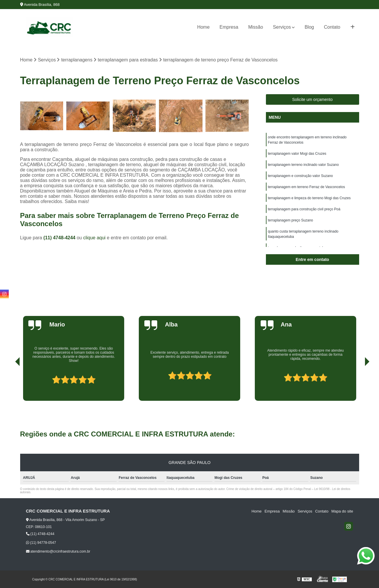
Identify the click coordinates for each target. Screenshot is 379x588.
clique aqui (95, 238)
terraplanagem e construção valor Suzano (301, 176)
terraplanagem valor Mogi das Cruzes (297, 154)
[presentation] (9, 384)
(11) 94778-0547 (41, 543)
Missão (256, 27)
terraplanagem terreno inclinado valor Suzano (303, 165)
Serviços (282, 27)
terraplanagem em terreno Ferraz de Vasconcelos (307, 187)
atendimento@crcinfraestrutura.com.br (58, 551)
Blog (309, 27)
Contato (332, 27)
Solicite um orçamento (313, 99)
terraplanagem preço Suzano (291, 220)
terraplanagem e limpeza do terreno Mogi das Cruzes (309, 198)
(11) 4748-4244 (60, 238)
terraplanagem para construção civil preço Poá (304, 209)
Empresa (229, 27)
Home (204, 27)
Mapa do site (342, 511)
